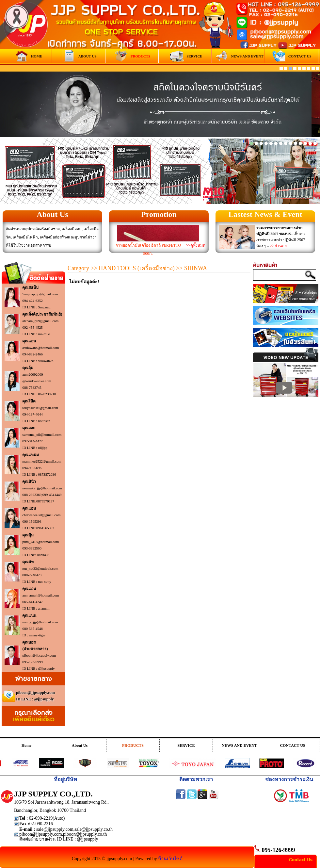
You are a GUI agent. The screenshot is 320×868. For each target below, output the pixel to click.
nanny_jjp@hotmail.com (40, 622)
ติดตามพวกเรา (196, 779)
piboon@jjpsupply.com (39, 655)
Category (78, 268)
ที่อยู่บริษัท (65, 779)
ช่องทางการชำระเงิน (289, 779)
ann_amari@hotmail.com (40, 595)
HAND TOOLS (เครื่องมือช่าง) (136, 268)
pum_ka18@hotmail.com (40, 542)
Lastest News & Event (265, 214)
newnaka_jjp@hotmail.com (42, 488)
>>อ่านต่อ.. (279, 246)
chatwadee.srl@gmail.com (41, 515)
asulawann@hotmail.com (40, 348)
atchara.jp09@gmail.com (40, 321)
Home (27, 745)
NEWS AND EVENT (239, 745)
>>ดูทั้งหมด (196, 245)
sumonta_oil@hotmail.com (42, 434)
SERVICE (186, 745)
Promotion (159, 214)
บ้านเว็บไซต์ (170, 859)
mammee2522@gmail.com (42, 461)
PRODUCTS (133, 745)
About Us (52, 214)
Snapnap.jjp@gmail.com (40, 294)
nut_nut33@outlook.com (40, 568)
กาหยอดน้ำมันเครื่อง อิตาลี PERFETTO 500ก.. (148, 249)
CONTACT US (292, 745)
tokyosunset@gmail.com (40, 408)
